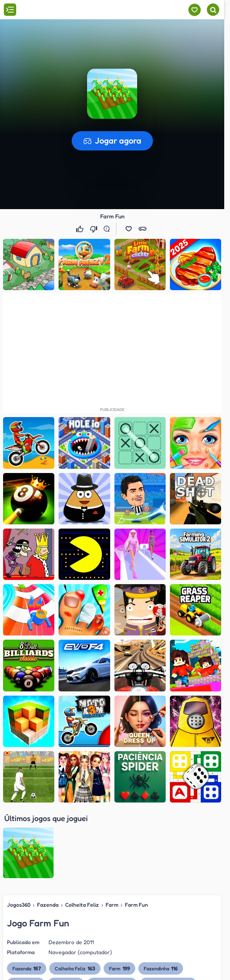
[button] (129, 229)
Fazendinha (161, 895)
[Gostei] (81, 229)
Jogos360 (19, 831)
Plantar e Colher (168, 910)
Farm (112, 831)
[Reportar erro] (108, 229)
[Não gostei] (94, 229)
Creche (26, 910)
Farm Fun (136, 831)
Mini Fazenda (112, 910)
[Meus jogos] (194, 10)
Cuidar (66, 910)
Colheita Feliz (82, 831)
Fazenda (48, 831)
